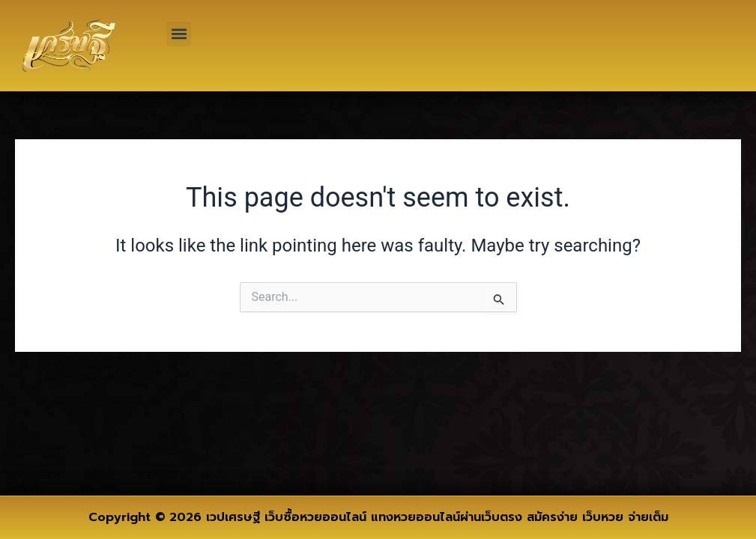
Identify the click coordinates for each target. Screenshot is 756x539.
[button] (179, 34)
